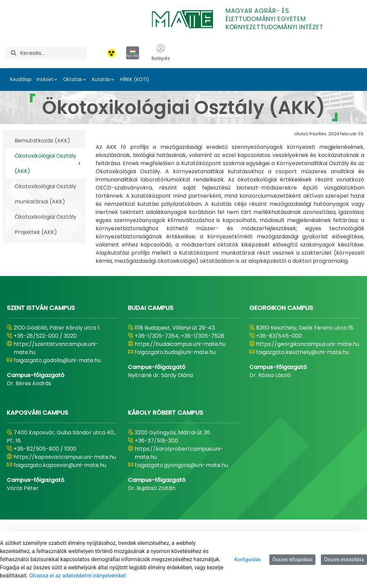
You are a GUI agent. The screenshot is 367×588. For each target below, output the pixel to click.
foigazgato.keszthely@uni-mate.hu (303, 352)
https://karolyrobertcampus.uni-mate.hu (179, 453)
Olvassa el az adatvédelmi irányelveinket (78, 576)
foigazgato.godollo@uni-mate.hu (57, 360)
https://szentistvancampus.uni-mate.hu (56, 348)
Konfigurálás (248, 560)
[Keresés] (53, 53)
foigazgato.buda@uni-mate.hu (175, 352)
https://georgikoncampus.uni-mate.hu (308, 344)
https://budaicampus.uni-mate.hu (180, 344)
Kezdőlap (21, 79)
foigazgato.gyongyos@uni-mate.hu (181, 465)
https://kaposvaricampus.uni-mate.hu (65, 457)
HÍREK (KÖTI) (135, 79)
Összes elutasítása (344, 560)
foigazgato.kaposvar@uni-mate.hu (60, 465)
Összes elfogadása (293, 560)
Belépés (161, 53)
